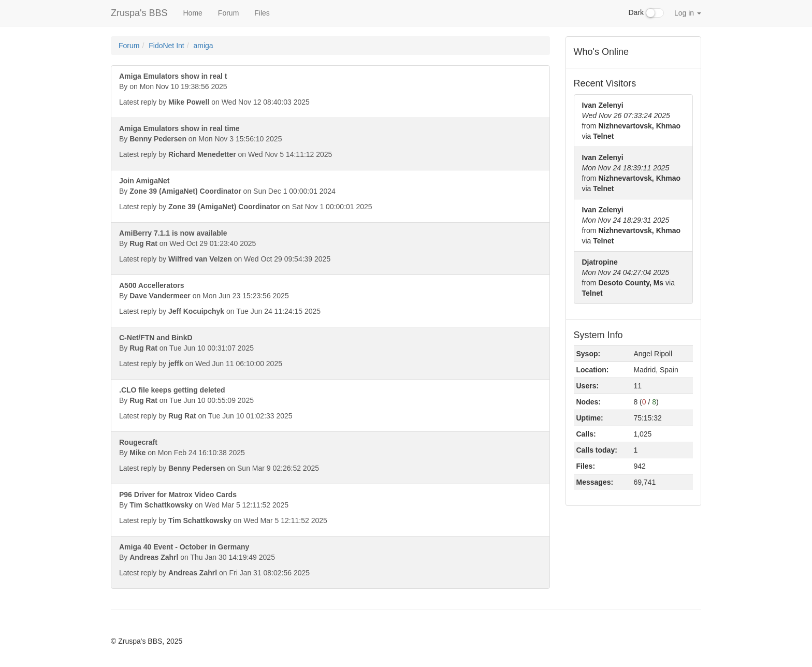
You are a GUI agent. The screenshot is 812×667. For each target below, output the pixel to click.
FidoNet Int (166, 46)
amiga (204, 46)
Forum (228, 13)
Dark (646, 13)
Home (192, 13)
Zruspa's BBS (139, 13)
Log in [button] (688, 13)
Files (262, 13)
